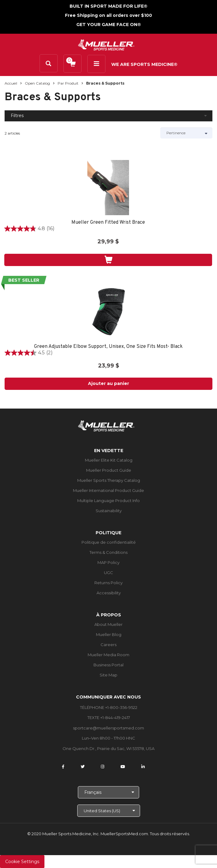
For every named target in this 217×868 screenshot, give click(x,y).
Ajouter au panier (108, 383)
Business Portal (108, 665)
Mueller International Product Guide (108, 490)
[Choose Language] (108, 792)
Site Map (108, 675)
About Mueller (108, 624)
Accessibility (109, 593)
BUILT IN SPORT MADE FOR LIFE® (108, 6)
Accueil (11, 83)
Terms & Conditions (108, 552)
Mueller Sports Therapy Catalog (109, 480)
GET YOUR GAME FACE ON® (109, 25)
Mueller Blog (109, 634)
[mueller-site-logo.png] (106, 44)
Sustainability (109, 511)
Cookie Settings (22, 862)
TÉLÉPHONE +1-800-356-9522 (109, 707)
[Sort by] (186, 133)
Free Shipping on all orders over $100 (108, 15)
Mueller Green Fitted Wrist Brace (108, 223)
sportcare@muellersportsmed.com (108, 728)
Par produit (68, 83)
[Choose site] (109, 811)
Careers (108, 645)
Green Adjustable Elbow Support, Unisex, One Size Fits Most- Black (108, 347)
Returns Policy (108, 583)
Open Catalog (37, 83)
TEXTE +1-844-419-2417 (109, 718)
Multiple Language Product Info (108, 501)
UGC (108, 573)
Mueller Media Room (108, 655)
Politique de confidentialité (109, 542)
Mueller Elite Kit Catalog (109, 460)
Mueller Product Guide (109, 470)
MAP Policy (108, 562)
